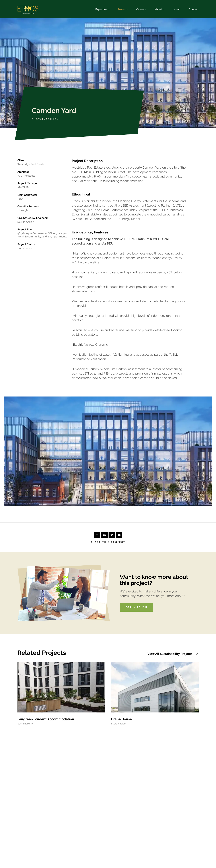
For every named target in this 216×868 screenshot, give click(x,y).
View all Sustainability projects (173, 654)
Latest (176, 9)
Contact (194, 9)
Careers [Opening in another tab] (141, 9)
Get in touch (137, 607)
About (159, 9)
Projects (123, 9)
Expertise (102, 9)
